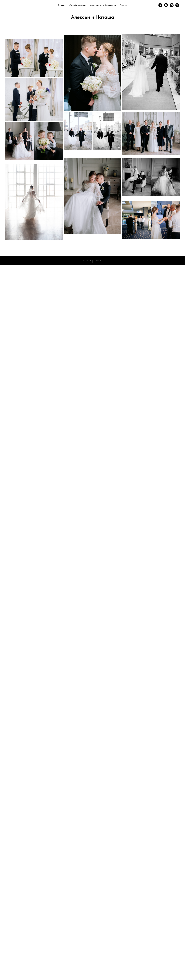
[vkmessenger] (172, 5)
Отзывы (123, 5)
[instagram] (166, 5)
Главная (62, 5)
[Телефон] (177, 5)
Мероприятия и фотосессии (103, 5)
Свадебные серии (78, 5)
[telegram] (160, 5)
